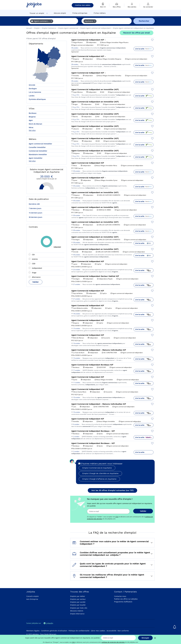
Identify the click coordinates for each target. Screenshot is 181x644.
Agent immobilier (36, 158)
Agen (31, 120)
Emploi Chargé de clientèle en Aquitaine (100, 473)
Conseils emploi (32, 596)
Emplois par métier (78, 596)
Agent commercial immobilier (40, 144)
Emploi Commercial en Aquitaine (97, 468)
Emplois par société (78, 602)
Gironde (32, 85)
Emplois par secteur (78, 599)
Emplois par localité (78, 605)
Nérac (31, 127)
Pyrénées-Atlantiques (37, 99)
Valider (36, 282)
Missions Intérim (77, 611)
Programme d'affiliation (123, 602)
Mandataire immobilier (38, 154)
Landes (32, 96)
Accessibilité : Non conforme (118, 631)
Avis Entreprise (32, 599)
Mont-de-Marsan (35, 124)
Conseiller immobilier (37, 147)
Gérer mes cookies (98, 631)
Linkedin (48, 623)
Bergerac (32, 117)
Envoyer (145, 638)
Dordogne (33, 89)
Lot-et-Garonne (35, 92)
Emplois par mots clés (79, 608)
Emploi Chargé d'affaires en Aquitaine (99, 479)
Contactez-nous (120, 596)
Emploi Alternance (77, 614)
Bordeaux (33, 113)
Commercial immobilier (38, 151)
